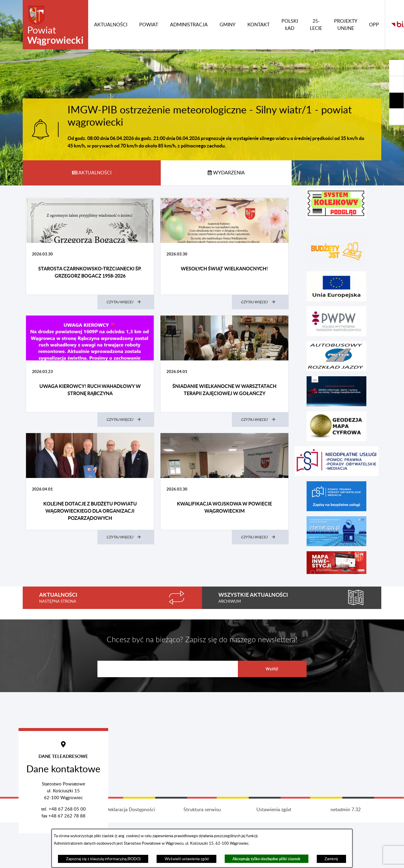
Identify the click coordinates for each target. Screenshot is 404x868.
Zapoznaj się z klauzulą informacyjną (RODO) (103, 859)
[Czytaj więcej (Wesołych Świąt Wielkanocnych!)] (260, 302)
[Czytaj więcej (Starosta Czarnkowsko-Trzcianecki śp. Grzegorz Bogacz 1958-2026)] (126, 302)
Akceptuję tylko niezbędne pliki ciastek (266, 859)
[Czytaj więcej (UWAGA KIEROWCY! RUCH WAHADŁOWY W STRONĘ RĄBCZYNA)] (126, 420)
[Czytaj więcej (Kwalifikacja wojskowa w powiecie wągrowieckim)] (260, 537)
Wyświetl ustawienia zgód (187, 859)
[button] (336, 203)
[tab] (92, 173)
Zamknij (331, 859)
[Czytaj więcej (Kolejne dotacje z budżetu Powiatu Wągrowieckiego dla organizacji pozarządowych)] (126, 537)
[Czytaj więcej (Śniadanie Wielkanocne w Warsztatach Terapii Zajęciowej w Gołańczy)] (260, 420)
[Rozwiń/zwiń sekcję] (397, 68)
